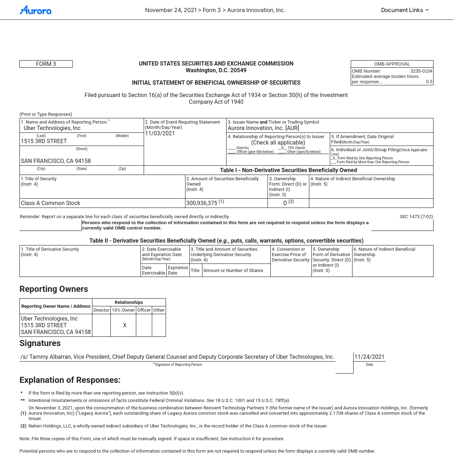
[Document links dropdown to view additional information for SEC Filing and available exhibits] (406, 10)
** (154, 364)
